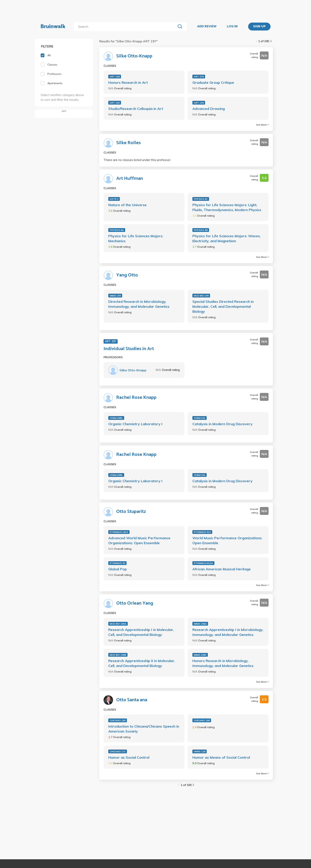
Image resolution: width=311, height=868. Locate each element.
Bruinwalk (53, 27)
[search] (126, 27)
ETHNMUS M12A (203, 563)
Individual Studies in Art (129, 349)
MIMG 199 (115, 296)
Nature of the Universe (127, 205)
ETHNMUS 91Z (202, 532)
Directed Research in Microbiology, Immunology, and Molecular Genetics (139, 304)
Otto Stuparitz (131, 512)
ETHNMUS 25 (117, 563)
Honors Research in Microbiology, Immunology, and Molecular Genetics (223, 663)
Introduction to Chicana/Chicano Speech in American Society (144, 729)
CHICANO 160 (118, 720)
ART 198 (115, 77)
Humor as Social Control (129, 757)
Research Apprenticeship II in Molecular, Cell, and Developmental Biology (142, 663)
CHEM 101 (200, 418)
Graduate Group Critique (213, 82)
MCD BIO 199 (201, 296)
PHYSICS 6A (117, 230)
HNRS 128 (200, 751)
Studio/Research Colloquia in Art (136, 109)
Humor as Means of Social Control (221, 757)
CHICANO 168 (202, 720)
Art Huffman (130, 179)
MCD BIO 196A (118, 624)
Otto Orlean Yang (135, 603)
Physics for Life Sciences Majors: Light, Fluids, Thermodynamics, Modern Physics (227, 207)
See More (262, 125)
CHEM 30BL (116, 418)
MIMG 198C (200, 655)
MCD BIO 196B (118, 655)
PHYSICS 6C (201, 199)
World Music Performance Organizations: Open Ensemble (227, 540)
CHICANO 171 (118, 751)
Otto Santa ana (132, 700)
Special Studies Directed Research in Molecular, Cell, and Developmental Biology (223, 306)
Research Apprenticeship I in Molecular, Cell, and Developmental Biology (141, 632)
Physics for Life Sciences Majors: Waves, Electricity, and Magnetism (227, 238)
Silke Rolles (129, 143)
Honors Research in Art (128, 82)
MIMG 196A (200, 624)
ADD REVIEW (207, 27)
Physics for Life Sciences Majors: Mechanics (136, 238)
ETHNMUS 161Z (119, 532)
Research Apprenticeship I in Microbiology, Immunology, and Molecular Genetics (228, 632)
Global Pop (118, 569)
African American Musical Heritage (222, 569)
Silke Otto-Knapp (134, 56)
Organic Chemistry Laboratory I (135, 424)
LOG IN (232, 27)
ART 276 (199, 77)
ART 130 (199, 103)
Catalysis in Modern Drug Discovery (222, 424)
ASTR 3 (114, 199)
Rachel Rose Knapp (136, 398)
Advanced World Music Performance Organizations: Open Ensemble (139, 540)
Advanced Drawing (209, 109)
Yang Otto (127, 275)
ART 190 (115, 103)
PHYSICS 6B (201, 230)
